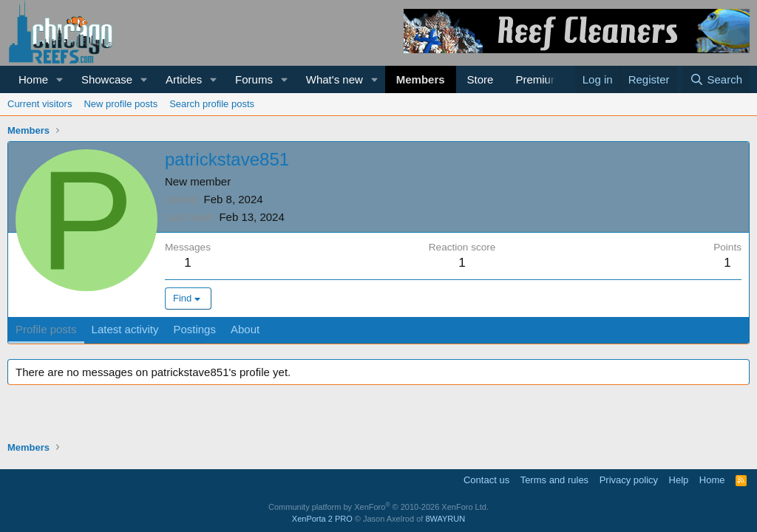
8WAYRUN (445, 519)
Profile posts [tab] (46, 329)
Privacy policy (629, 480)
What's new (335, 79)
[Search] (716, 79)
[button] (60, 79)
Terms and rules (554, 480)
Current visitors (40, 104)
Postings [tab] (194, 329)
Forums (254, 79)
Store (481, 79)
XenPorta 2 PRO (322, 519)
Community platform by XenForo (378, 507)
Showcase (107, 79)
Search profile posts (212, 104)
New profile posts (120, 104)
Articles (184, 79)
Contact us (486, 480)
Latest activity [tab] (125, 329)
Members (421, 79)
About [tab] (245, 329)
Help (679, 480)
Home (33, 79)
